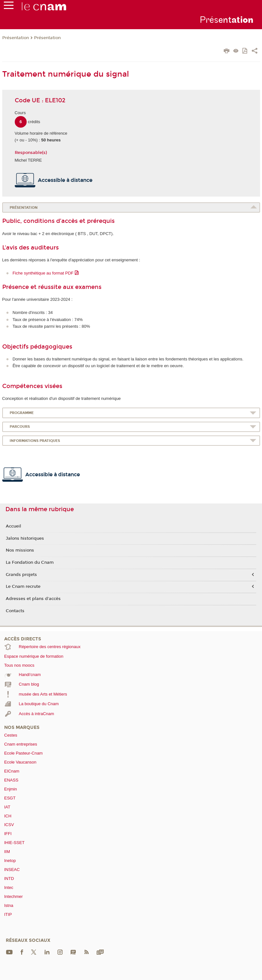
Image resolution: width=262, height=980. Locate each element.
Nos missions (20, 550)
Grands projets (21, 575)
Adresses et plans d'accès (33, 599)
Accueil (13, 526)
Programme (22, 413)
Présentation (16, 38)
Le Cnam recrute (23, 587)
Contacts (15, 611)
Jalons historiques (25, 538)
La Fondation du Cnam (30, 562)
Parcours (20, 427)
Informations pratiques (35, 441)
